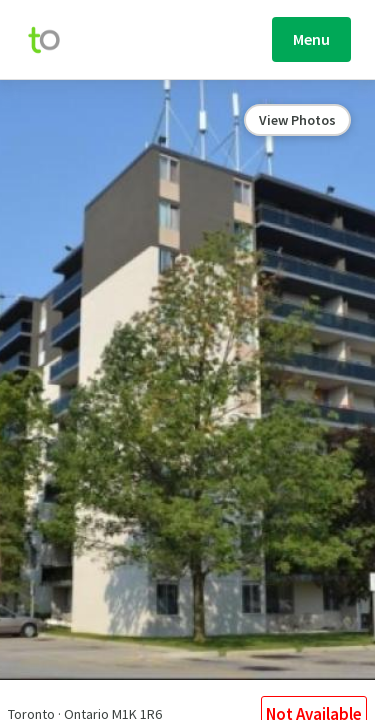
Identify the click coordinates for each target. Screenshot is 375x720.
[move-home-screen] (54, 40)
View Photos (297, 120)
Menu (311, 39)
